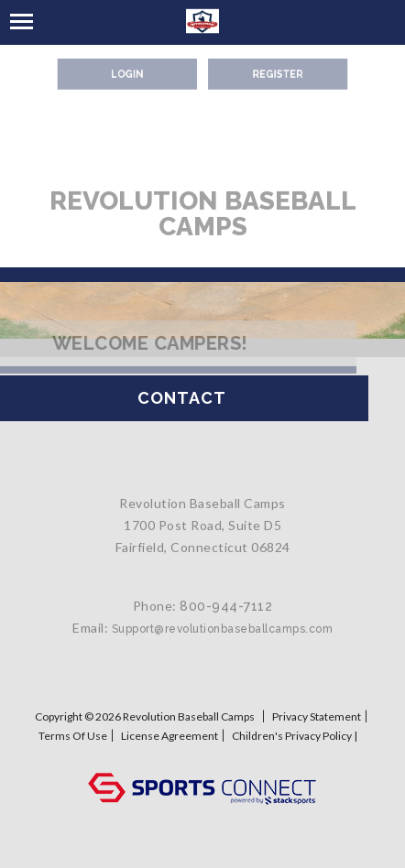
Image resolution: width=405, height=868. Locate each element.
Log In (203, 754)
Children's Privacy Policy (292, 736)
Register (272, 73)
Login (133, 73)
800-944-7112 (226, 620)
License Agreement (170, 736)
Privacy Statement (317, 716)
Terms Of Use (73, 736)
